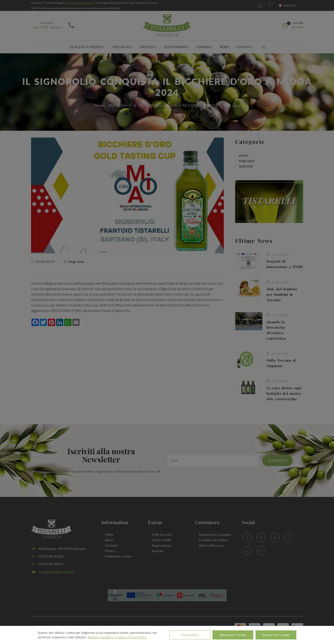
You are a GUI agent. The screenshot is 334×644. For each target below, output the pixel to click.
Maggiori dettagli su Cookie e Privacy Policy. (117, 637)
